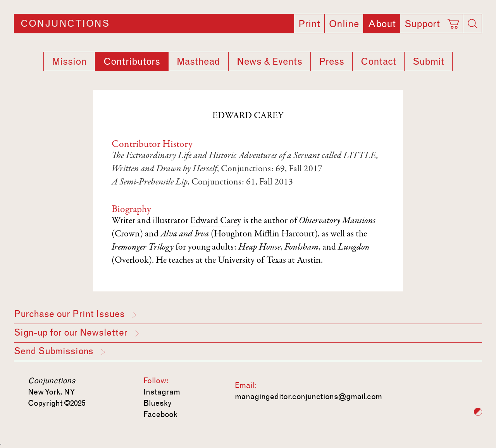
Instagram (162, 392)
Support (422, 24)
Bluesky (158, 403)
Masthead (198, 62)
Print (309, 24)
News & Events (270, 62)
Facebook (160, 414)
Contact (378, 62)
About (382, 24)
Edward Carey (216, 221)
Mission (69, 62)
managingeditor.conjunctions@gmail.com (308, 396)
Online (344, 24)
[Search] (472, 24)
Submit (428, 62)
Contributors (132, 62)
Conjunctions (65, 24)
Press (332, 62)
